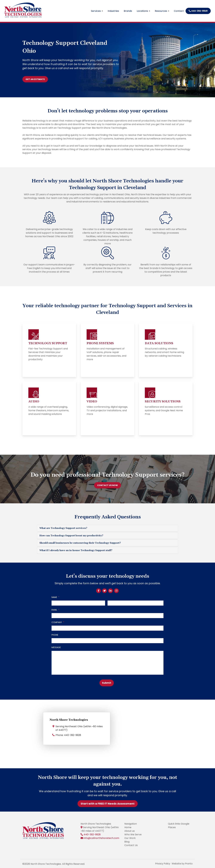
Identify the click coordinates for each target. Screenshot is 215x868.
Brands (128, 11)
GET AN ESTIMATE (35, 79)
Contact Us (131, 844)
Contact (179, 11)
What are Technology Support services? (63, 528)
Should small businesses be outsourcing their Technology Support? (80, 543)
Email (55, 610)
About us (130, 830)
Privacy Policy (161, 863)
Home (128, 827)
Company (58, 622)
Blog (127, 841)
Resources (162, 11)
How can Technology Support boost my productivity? (71, 536)
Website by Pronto (182, 863)
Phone (55, 635)
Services (97, 11)
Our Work (130, 837)
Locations (143, 11)
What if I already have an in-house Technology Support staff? (76, 550)
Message (56, 647)
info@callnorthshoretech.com (101, 837)
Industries (113, 11)
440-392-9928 (198, 11)
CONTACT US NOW (107, 485)
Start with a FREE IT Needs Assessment (108, 803)
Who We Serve (133, 834)
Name (55, 597)
